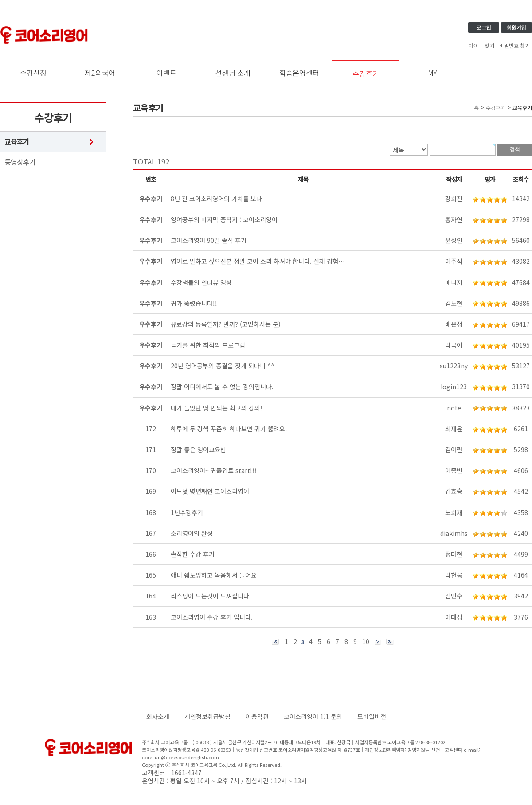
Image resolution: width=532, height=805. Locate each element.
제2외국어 (100, 73)
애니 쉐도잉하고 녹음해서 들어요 (214, 575)
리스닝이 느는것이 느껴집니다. (211, 596)
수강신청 (33, 73)
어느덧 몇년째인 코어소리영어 (210, 491)
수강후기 (366, 74)
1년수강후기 (187, 512)
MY (432, 73)
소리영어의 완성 (192, 533)
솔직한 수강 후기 (193, 554)
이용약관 (257, 716)
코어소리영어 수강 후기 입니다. (212, 617)
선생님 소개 (233, 73)
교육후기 (17, 142)
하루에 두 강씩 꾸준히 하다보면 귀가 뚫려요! (229, 429)
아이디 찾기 (481, 46)
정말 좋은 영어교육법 (198, 449)
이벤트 (166, 73)
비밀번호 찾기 (514, 46)
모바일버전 (372, 716)
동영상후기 (20, 162)
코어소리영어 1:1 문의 (313, 716)
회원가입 (516, 27)
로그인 (484, 27)
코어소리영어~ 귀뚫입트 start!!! (214, 470)
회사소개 (158, 716)
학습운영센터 (299, 73)
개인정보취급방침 (207, 716)
